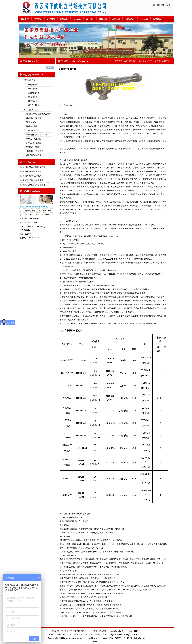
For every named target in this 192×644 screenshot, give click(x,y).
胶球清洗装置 (32, 126)
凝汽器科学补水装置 (35, 151)
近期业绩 (103, 19)
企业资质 (77, 19)
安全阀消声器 (34, 93)
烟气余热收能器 (33, 147)
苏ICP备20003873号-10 (119, 638)
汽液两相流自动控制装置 (37, 135)
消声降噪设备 (30, 80)
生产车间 (144, 19)
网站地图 (134, 638)
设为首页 (157, 5)
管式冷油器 (31, 122)
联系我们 (157, 19)
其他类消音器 (34, 105)
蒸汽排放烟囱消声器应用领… (35, 185)
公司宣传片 (130, 19)
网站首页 (25, 19)
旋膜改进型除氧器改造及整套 (39, 114)
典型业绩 (116, 19)
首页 (126, 61)
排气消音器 (33, 101)
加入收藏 (166, 5)
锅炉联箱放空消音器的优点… (35, 171)
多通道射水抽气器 (34, 118)
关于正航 (38, 19)
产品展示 (51, 19)
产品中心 (133, 61)
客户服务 (90, 19)
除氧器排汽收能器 (34, 139)
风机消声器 (33, 85)
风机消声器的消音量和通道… (35, 180)
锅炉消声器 (33, 89)
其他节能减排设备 (34, 155)
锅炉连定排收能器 (34, 143)
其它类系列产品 (31, 110)
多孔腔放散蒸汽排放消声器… (35, 167)
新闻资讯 (64, 19)
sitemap (141, 638)
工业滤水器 (31, 130)
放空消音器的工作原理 (32, 176)
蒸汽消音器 (33, 97)
